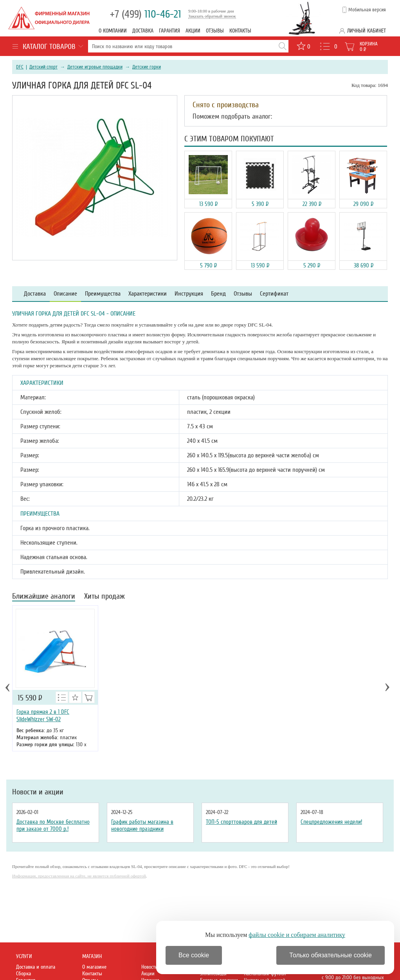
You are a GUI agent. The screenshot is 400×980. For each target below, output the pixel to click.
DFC (20, 67)
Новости (150, 967)
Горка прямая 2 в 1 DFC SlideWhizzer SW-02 (43, 716)
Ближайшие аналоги (44, 597)
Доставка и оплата (36, 967)
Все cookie (194, 955)
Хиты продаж (105, 597)
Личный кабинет (367, 31)
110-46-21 (146, 14)
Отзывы (215, 31)
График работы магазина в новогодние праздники (142, 825)
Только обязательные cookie (331, 955)
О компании (113, 31)
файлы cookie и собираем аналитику (297, 935)
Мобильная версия (367, 10)
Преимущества (103, 294)
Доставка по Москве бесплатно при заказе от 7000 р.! (53, 825)
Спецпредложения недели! (331, 822)
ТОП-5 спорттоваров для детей (241, 822)
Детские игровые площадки (95, 67)
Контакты (240, 31)
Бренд (218, 294)
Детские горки (147, 67)
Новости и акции (38, 792)
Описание (65, 294)
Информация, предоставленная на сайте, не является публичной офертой (79, 876)
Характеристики (148, 294)
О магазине (94, 967)
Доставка (143, 31)
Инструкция (189, 294)
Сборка (23, 974)
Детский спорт (43, 67)
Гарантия (169, 31)
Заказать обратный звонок (212, 16)
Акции (193, 31)
